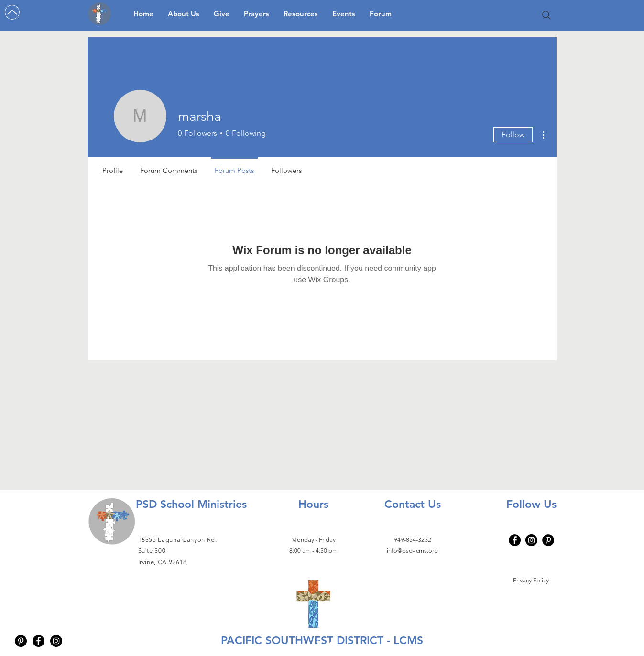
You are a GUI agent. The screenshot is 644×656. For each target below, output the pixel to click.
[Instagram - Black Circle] (56, 641)
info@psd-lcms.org (412, 551)
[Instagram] (531, 540)
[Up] (12, 12)
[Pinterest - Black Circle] (21, 641)
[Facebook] (515, 540)
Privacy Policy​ (531, 580)
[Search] (546, 15)
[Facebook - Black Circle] (38, 641)
